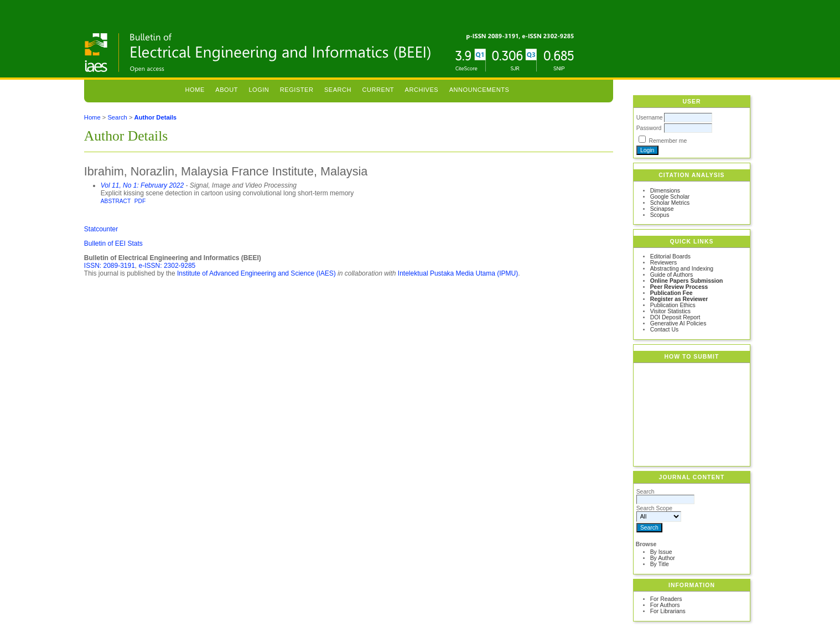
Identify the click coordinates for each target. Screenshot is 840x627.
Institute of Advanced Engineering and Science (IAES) (256, 273)
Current (378, 90)
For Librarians (668, 611)
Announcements (479, 90)
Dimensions (665, 191)
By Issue (661, 552)
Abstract (116, 201)
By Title (660, 564)
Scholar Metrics (670, 203)
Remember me (668, 141)
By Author (663, 558)
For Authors (665, 605)
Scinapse (662, 209)
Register (297, 90)
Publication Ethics (673, 305)
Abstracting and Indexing (682, 269)
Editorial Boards (670, 256)
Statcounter (101, 229)
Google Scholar (670, 197)
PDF (140, 201)
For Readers (666, 599)
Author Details (155, 117)
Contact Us (664, 330)
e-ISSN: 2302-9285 (167, 266)
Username (650, 118)
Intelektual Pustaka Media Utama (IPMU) (458, 273)
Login (259, 90)
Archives (422, 90)
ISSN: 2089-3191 (110, 266)
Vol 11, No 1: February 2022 (142, 185)
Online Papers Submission (687, 281)
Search (338, 90)
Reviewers (664, 263)
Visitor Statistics (670, 311)
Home (195, 90)
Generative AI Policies (678, 323)
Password (649, 128)
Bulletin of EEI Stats (113, 243)
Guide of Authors (672, 275)
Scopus (660, 215)
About (227, 90)
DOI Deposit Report (675, 317)
